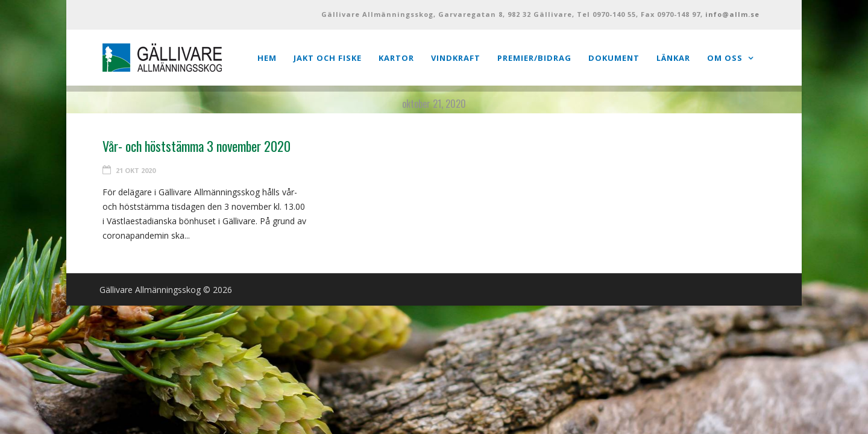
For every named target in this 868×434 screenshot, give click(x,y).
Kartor (396, 58)
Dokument (614, 58)
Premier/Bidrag (534, 58)
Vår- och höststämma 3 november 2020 (197, 146)
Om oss (725, 58)
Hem (267, 58)
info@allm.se (732, 14)
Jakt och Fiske (328, 58)
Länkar (673, 58)
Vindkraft (456, 58)
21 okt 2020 (136, 170)
